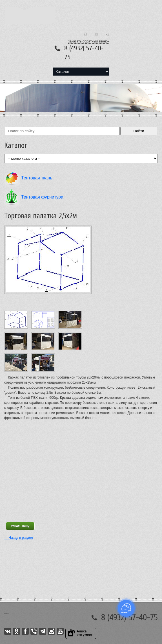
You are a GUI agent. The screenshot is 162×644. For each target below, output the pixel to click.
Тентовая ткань (37, 178)
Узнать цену (20, 526)
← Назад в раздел (19, 538)
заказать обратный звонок (89, 41)
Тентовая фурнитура (42, 197)
